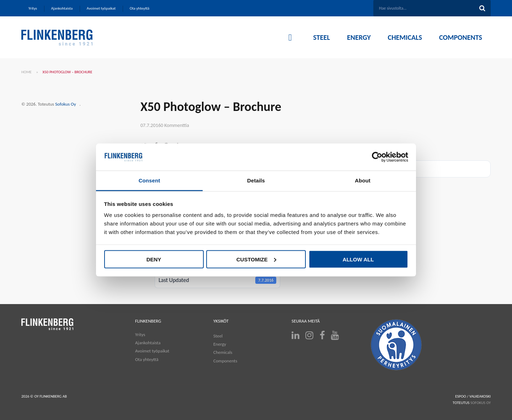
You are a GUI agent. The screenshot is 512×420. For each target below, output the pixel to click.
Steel (218, 336)
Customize (256, 259)
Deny (154, 259)
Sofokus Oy (65, 104)
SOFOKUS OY (481, 403)
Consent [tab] (150, 180)
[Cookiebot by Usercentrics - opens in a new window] (377, 157)
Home (26, 72)
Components (225, 361)
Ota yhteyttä (147, 359)
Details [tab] (256, 180)
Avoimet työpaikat (152, 351)
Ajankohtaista (148, 343)
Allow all (358, 259)
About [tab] (363, 180)
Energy (220, 344)
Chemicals (223, 352)
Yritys (140, 334)
